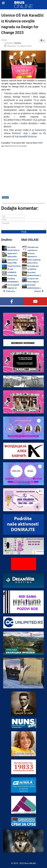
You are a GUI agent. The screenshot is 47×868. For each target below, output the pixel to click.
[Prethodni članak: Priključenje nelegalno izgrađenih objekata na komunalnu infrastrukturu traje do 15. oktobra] (9, 291)
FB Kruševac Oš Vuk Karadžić (17, 146)
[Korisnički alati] (42, 40)
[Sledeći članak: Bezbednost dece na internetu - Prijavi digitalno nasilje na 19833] (39, 291)
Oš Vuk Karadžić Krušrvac (24, 137)
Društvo (18, 43)
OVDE (40, 143)
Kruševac (5, 197)
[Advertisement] (23, 172)
